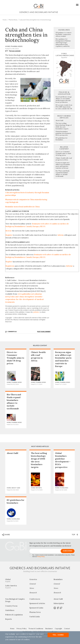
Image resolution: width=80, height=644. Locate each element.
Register (9, 235)
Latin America (16, 587)
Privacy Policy (41, 557)
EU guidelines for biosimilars (62, 139)
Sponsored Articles (37, 603)
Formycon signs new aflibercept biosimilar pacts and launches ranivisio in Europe (63, 165)
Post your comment (15, 51)
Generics (33, 579)
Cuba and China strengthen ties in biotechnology (35, 20)
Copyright (58, 629)
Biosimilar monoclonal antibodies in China (22, 207)
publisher (36, 312)
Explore (9, 262)
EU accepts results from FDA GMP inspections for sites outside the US (64, 107)
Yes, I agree (58, 635)
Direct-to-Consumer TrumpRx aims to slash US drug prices (63, 153)
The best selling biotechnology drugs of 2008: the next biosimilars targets (64, 126)
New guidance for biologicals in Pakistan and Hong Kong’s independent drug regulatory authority (63, 43)
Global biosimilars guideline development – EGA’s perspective (64, 133)
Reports (8, 619)
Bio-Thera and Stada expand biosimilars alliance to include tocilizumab (62, 174)
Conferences (35, 599)
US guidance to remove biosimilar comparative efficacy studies (64, 34)
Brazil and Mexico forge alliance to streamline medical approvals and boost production (64, 100)
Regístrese (10, 266)
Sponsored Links (36, 608)
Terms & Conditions (36, 629)
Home (5, 20)
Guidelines (10, 610)
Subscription (59, 603)
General (33, 584)
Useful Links (35, 617)
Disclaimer (49, 629)
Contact (67, 629)
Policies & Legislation (14, 615)
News (32, 588)
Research (33, 593)
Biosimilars (58, 579)
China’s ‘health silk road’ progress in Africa (64, 159)
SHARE (6, 535)
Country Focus (11, 606)
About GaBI (59, 121)
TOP (75, 535)
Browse (9, 231)
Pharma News (13, 20)
